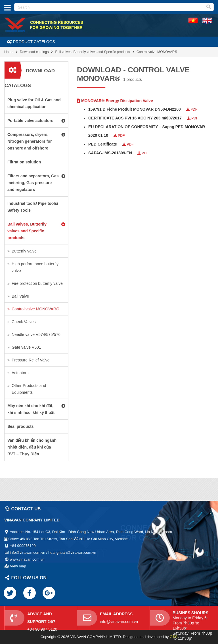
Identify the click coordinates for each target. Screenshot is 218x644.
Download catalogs (34, 52)
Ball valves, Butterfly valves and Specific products (92, 52)
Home (9, 52)
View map (18, 566)
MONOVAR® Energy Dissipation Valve (115, 101)
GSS (174, 637)
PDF (192, 110)
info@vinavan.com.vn (119, 622)
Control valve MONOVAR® (157, 52)
